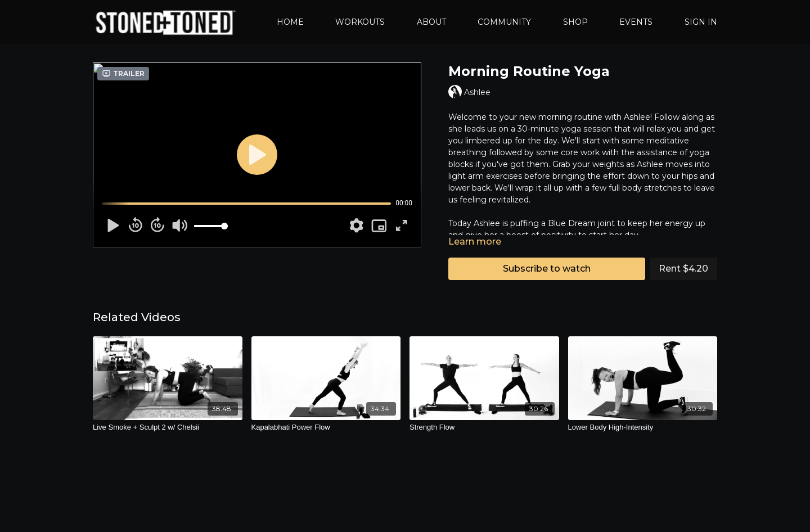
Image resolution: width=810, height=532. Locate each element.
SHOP (575, 22)
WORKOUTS (360, 22)
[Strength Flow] (484, 427)
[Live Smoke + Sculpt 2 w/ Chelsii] (168, 427)
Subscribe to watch (547, 269)
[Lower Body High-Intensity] (643, 427)
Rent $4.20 (683, 269)
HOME (290, 22)
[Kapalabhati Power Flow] (326, 427)
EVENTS (636, 22)
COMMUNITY (504, 22)
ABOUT (431, 22)
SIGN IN (701, 22)
